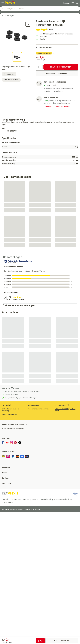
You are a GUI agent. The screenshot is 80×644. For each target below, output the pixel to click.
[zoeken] (77, 9)
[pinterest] (15, 443)
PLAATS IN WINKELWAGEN (61, 67)
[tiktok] (20, 443)
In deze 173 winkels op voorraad (56, 107)
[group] (13, 410)
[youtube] (7, 443)
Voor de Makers (10, 388)
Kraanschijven (9, 74)
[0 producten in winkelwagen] (77, 3)
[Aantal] (39, 67)
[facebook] (3, 443)
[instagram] (11, 443)
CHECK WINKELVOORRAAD (57, 73)
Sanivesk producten (11, 80)
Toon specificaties (44, 47)
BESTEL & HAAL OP (62, 641)
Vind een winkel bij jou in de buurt (65, 410)
